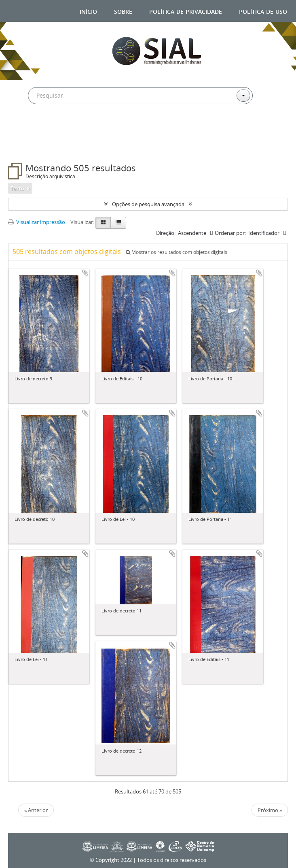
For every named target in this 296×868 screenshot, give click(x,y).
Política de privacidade (186, 11)
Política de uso (263, 11)
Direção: (166, 233)
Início (88, 11)
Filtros (29, 147)
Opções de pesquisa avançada (148, 204)
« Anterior (36, 810)
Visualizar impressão (37, 222)
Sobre (123, 11)
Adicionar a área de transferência (85, 273)
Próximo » (270, 810)
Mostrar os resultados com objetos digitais (177, 252)
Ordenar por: (230, 233)
